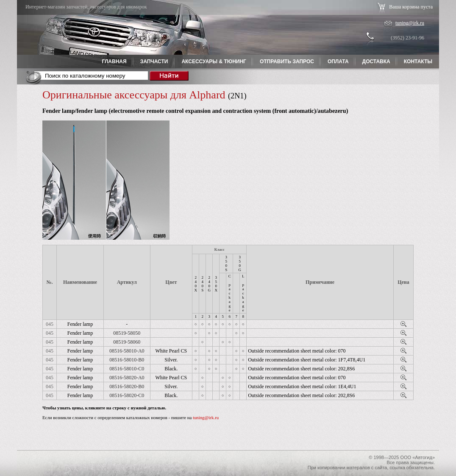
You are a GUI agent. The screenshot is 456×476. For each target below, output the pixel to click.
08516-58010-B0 (127, 360)
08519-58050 (127, 333)
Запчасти (154, 62)
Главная (114, 62)
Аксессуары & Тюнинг (214, 62)
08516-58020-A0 (127, 378)
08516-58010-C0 (127, 369)
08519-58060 (127, 342)
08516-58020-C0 (127, 395)
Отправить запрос (287, 62)
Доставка (376, 62)
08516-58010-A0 (127, 351)
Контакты (418, 62)
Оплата (338, 62)
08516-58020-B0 (127, 386)
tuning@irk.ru (410, 23)
